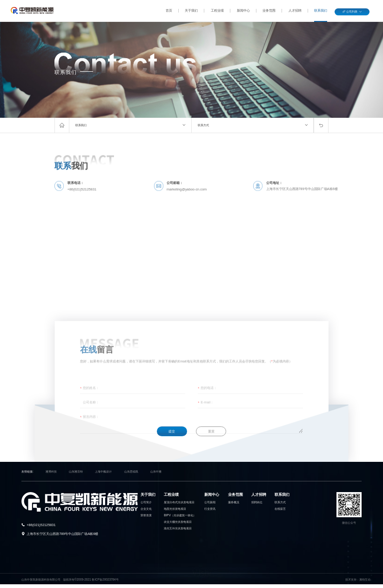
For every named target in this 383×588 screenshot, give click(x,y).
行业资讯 (210, 509)
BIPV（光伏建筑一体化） (180, 515)
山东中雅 (156, 471)
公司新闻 (210, 502)
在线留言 (280, 509)
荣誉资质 (146, 515)
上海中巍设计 (103, 471)
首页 (169, 10)
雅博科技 (51, 471)
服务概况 (234, 502)
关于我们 (191, 10)
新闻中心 (243, 10)
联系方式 (203, 125)
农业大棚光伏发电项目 (178, 522)
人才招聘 (295, 10)
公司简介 (146, 502)
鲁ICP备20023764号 (105, 579)
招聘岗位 (257, 502)
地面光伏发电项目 (175, 509)
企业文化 (146, 509)
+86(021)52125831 (41, 525)
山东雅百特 (76, 471)
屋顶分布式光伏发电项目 (179, 502)
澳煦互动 (365, 579)
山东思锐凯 (131, 471)
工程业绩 (217, 10)
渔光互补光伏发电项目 (178, 528)
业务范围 (269, 10)
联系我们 (321, 10)
